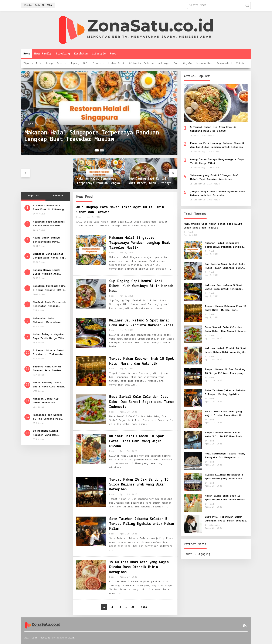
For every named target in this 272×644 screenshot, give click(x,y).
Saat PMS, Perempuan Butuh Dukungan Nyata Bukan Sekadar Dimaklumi (225, 519)
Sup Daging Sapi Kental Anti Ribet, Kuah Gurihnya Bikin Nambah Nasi (150, 181)
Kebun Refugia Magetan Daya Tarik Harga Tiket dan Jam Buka (49, 337)
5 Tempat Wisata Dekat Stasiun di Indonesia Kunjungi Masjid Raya (49, 353)
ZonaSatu (58, 638)
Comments (58, 196)
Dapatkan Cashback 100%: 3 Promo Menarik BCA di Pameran (50, 288)
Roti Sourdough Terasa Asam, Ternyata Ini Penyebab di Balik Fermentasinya (225, 456)
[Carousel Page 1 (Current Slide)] (97, 150)
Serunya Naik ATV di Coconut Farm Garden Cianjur (47, 369)
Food (30, 124)
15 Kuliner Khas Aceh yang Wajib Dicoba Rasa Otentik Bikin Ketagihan (139, 567)
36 (133, 607)
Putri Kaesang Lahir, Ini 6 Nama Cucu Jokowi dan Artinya (49, 385)
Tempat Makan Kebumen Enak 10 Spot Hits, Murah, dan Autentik (226, 308)
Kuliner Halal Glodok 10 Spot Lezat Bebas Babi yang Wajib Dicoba (137, 441)
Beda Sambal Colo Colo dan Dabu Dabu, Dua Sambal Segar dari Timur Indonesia (142, 402)
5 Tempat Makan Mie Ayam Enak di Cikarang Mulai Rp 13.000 (48, 208)
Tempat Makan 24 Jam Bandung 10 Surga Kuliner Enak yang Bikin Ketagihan (139, 485)
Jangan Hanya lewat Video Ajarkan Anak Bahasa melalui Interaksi (46, 272)
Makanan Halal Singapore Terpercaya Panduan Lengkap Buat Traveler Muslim (92, 136)
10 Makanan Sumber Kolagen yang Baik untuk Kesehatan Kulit (48, 433)
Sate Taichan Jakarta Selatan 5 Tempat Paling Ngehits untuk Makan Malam (142, 524)
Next (144, 607)
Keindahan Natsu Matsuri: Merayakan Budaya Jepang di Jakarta (46, 321)
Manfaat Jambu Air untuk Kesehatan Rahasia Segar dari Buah (46, 401)
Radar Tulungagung (197, 554)
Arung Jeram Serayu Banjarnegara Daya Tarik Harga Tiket (46, 240)
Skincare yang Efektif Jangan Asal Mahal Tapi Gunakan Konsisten (50, 256)
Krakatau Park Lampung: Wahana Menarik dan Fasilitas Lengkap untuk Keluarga (50, 224)
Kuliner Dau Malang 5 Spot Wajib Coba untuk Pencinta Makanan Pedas (224, 287)
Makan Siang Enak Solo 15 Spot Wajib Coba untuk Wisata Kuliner (226, 498)
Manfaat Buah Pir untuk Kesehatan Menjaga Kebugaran (49, 304)
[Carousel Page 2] (102, 150)
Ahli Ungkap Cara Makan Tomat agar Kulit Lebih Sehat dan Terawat (213, 226)
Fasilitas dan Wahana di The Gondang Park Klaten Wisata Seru (48, 417)
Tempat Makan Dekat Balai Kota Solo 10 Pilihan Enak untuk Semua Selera (223, 435)
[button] (247, 5)
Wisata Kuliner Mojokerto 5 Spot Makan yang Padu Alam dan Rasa (224, 477)
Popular (33, 196)
